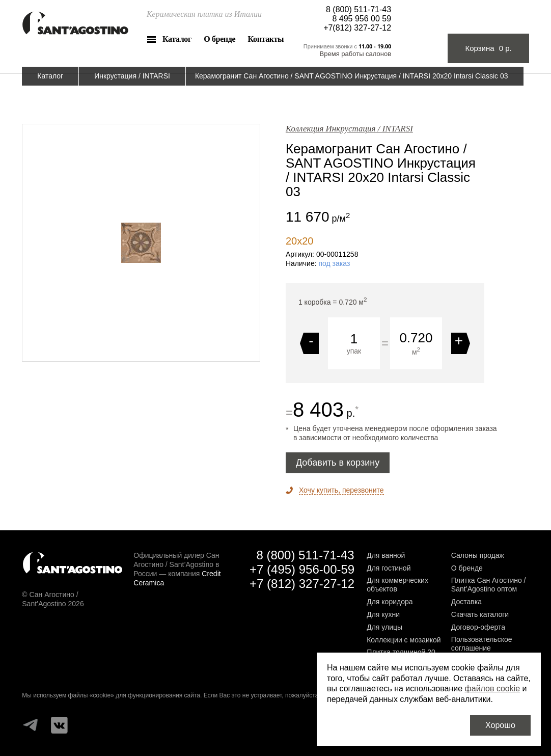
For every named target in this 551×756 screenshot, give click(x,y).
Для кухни (383, 614)
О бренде (219, 39)
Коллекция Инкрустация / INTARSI (349, 129)
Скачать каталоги (480, 614)
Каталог (177, 39)
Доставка (466, 602)
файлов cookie (493, 688)
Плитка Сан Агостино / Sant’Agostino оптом (489, 585)
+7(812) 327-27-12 (357, 28)
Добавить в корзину (338, 463)
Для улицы (384, 627)
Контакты (266, 39)
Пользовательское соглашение (482, 644)
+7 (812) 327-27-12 (302, 584)
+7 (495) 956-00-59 (302, 569)
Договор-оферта (478, 627)
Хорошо (500, 725)
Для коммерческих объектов (397, 585)
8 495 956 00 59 (362, 19)
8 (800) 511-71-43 (359, 9)
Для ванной (386, 555)
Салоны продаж (478, 555)
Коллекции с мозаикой (404, 640)
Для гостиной (389, 568)
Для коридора (390, 602)
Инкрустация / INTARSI (132, 76)
